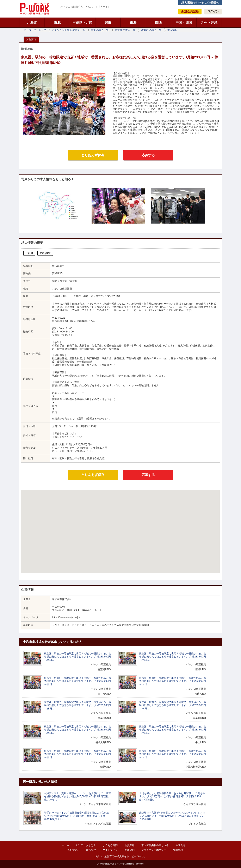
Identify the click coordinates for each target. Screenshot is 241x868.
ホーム (66, 845)
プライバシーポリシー (154, 850)
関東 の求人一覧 (100, 30)
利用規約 (130, 850)
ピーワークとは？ (86, 845)
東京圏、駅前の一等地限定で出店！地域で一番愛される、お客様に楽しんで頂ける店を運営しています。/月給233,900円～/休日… (78, 657)
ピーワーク (34, 9)
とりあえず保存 (93, 155)
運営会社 (91, 850)
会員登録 (130, 845)
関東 (108, 23)
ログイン (213, 11)
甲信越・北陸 (82, 23)
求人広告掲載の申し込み (155, 845)
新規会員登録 (190, 11)
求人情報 (172, 30)
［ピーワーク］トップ (34, 30)
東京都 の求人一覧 (125, 30)
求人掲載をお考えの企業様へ (200, 3)
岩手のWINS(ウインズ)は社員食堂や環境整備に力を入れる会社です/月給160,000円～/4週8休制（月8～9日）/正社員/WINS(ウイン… (77, 816)
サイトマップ (110, 850)
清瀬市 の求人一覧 (151, 30)
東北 (57, 23)
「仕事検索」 (72, 850)
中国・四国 (184, 23)
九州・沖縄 (209, 23)
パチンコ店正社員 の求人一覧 (68, 30)
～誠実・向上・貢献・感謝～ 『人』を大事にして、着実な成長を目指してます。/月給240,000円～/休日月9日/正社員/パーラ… (78, 797)
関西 (159, 23)
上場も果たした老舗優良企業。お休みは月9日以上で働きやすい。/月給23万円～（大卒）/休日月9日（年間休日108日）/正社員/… (172, 797)
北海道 (32, 23)
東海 (133, 23)
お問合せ (180, 845)
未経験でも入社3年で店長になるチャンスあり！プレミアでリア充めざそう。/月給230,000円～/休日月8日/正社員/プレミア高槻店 (172, 816)
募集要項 (31, 40)
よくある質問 (110, 845)
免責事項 (178, 850)
